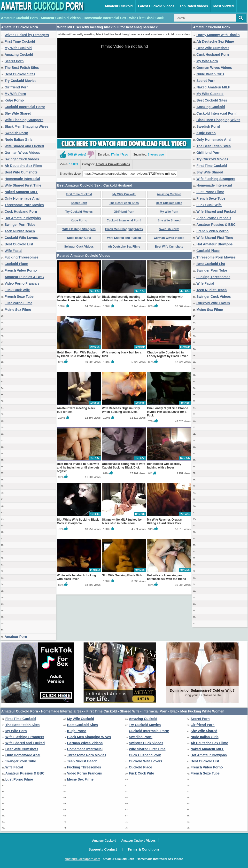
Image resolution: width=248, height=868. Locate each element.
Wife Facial (13, 251)
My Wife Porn (15, 94)
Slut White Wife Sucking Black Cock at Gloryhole (78, 521)
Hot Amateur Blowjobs (23, 218)
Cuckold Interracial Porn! (25, 107)
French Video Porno (21, 270)
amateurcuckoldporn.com (82, 859)
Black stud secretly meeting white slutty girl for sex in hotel (123, 299)
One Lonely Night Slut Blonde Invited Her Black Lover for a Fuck (167, 412)
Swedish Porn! (16, 133)
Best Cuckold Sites (20, 74)
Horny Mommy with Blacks (218, 35)
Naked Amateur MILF (21, 192)
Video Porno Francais (22, 283)
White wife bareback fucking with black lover (76, 577)
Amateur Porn (16, 637)
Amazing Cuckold (19, 55)
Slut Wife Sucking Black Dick (122, 575)
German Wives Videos (22, 153)
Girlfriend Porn (17, 87)
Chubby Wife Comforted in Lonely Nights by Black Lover (167, 354)
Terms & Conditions (144, 849)
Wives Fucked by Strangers (27, 35)
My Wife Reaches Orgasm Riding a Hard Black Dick (165, 521)
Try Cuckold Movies (20, 81)
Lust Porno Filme (18, 303)
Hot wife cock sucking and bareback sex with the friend (167, 577)
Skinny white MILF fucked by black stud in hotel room (122, 521)
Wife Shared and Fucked (24, 146)
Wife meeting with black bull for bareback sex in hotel (79, 299)
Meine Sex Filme (18, 310)
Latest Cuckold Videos (156, 6)
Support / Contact (103, 849)
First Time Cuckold (20, 41)
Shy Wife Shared (18, 113)
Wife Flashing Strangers (24, 120)
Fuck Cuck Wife (17, 290)
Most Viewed (224, 6)
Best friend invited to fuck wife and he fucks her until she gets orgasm (78, 468)
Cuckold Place (16, 264)
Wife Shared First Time (23, 185)
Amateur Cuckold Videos (113, 164)
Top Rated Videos (194, 6)
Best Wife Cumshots (21, 172)
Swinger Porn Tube (20, 225)
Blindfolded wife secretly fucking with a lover (164, 466)
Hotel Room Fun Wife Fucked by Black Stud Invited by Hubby (79, 354)
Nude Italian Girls (19, 140)
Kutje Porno (14, 100)
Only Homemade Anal (22, 198)
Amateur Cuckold (119, 6)
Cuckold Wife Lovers (21, 238)
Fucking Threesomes (22, 257)
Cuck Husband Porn (21, 211)
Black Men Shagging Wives (27, 126)
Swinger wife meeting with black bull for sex (165, 299)
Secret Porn (14, 61)
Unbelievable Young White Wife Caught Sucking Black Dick (124, 466)
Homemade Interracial (22, 179)
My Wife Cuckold (18, 48)
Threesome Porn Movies (24, 205)
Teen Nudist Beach (20, 231)
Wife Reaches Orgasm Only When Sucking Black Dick (121, 410)
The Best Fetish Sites (22, 68)
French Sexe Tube (19, 297)
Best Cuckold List (19, 244)
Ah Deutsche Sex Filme (23, 166)
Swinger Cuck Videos (22, 159)
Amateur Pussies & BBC (24, 277)
